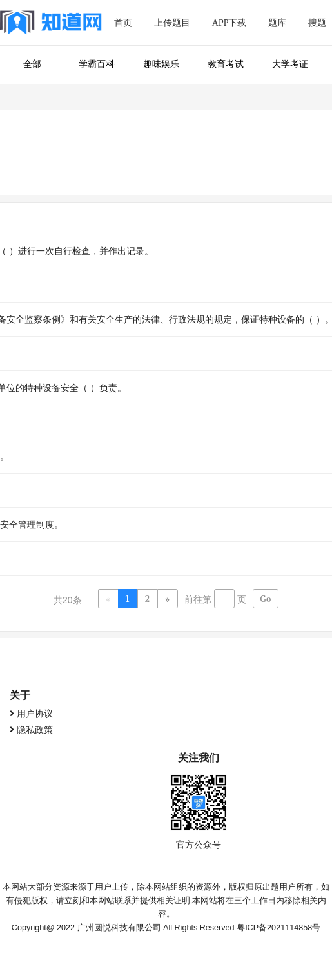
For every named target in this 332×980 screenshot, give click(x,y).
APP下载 (229, 23)
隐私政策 (35, 730)
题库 (277, 23)
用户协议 (35, 714)
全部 (32, 64)
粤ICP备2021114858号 (278, 928)
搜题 (317, 23)
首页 (123, 23)
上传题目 (172, 23)
